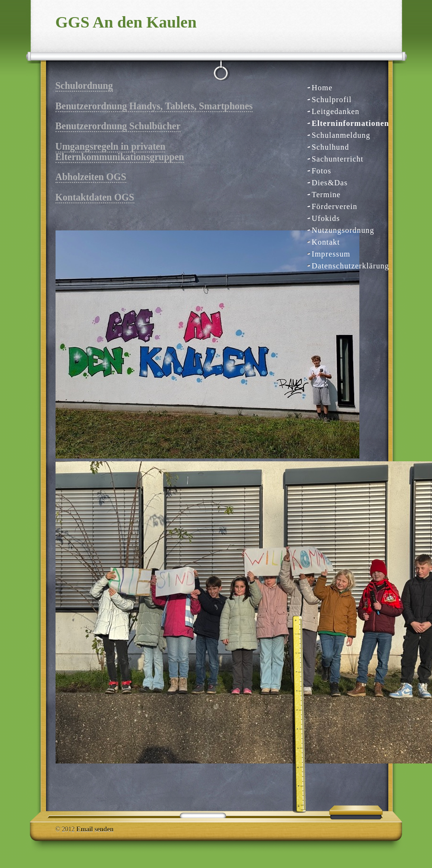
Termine (326, 195)
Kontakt (326, 242)
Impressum (331, 254)
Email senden (95, 829)
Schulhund (331, 147)
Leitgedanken (336, 111)
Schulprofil (332, 100)
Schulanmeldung (341, 135)
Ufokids (326, 218)
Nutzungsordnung (343, 230)
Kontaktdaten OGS (95, 197)
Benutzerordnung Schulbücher (118, 126)
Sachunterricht (338, 159)
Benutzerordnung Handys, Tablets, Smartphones (154, 106)
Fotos (322, 171)
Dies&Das (330, 183)
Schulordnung (84, 86)
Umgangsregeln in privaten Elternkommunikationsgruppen (120, 151)
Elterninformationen (347, 123)
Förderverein (335, 206)
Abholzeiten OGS (91, 177)
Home (322, 88)
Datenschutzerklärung (347, 266)
